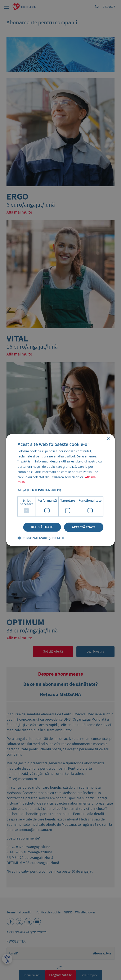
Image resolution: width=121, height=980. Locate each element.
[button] (60, 490)
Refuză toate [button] (41, 527)
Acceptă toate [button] (84, 527)
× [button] (108, 439)
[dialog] (60, 490)
